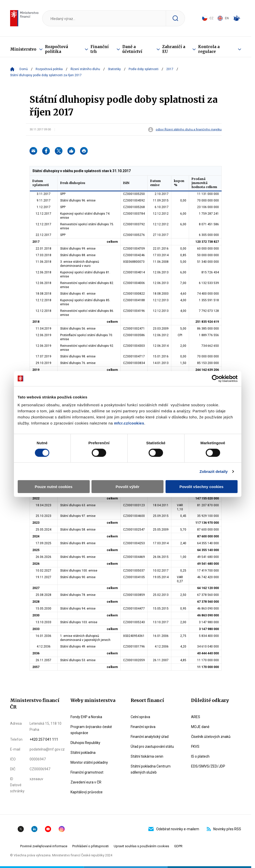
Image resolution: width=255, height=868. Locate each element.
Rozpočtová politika (56, 49)
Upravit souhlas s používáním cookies (141, 846)
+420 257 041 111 (44, 739)
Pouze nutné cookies (53, 487)
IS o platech (200, 756)
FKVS (195, 746)
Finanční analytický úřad (150, 737)
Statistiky (114, 69)
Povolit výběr (127, 487)
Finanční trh (100, 49)
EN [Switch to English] (223, 18)
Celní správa (140, 717)
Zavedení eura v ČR (86, 782)
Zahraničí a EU (174, 49)
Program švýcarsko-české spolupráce (91, 730)
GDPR (178, 846)
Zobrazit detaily (214, 471)
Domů (24, 69)
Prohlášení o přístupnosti (90, 846)
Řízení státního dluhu (85, 69)
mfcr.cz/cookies (129, 423)
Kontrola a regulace (209, 49)
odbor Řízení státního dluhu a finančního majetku (189, 130)
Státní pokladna (83, 753)
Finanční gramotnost (87, 772)
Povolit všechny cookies (201, 487)
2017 (170, 69)
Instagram (62, 829)
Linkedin (34, 829)
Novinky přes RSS (224, 829)
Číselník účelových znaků (211, 737)
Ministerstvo (23, 49)
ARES (196, 717)
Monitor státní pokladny (89, 762)
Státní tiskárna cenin (147, 756)
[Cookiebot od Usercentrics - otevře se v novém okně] (215, 378)
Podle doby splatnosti (144, 69)
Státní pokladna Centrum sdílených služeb (151, 769)
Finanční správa (143, 727)
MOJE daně (200, 727)
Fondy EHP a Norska (86, 717)
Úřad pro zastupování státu (152, 746)
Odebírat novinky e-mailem (174, 829)
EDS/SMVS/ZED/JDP (208, 766)
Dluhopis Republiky (85, 743)
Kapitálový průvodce (87, 792)
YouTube (48, 829)
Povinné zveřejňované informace (44, 846)
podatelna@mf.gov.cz (47, 749)
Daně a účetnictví (132, 49)
